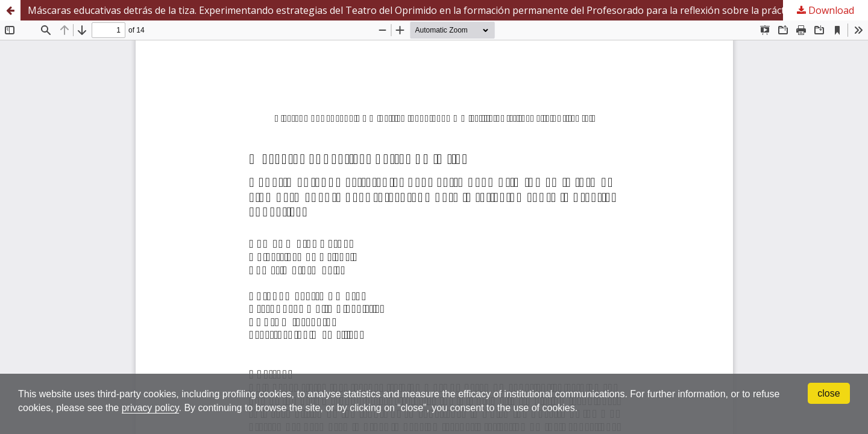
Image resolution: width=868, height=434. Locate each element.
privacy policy (150, 408)
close (829, 393)
